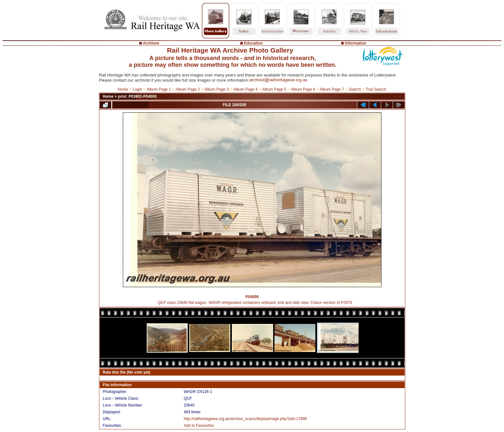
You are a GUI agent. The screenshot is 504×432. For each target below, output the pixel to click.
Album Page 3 (217, 89)
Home (123, 89)
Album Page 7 (332, 89)
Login (138, 89)
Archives (151, 43)
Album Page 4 (245, 89)
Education (253, 43)
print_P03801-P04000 (137, 96)
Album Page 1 (159, 89)
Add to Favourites (199, 426)
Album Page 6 (303, 89)
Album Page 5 (274, 89)
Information (356, 43)
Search (355, 89)
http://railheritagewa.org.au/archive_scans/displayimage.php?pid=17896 (245, 419)
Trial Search (376, 89)
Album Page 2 (188, 89)
